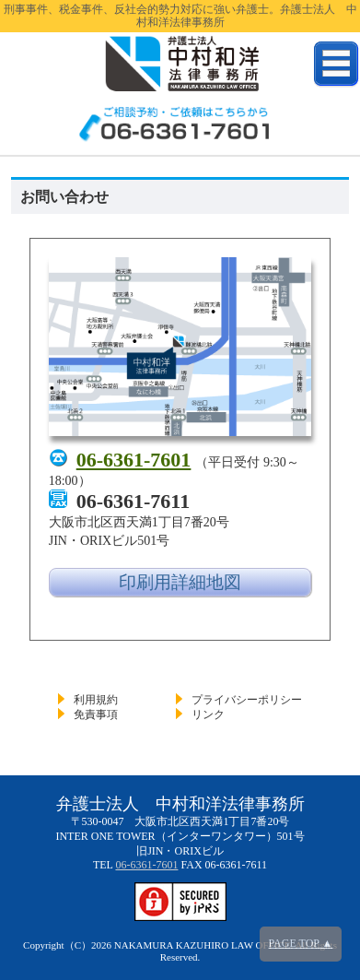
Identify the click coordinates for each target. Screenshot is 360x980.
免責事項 (96, 714)
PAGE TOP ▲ (301, 943)
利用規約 (96, 700)
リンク (208, 714)
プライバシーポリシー (247, 700)
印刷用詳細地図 (180, 582)
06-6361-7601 (134, 460)
